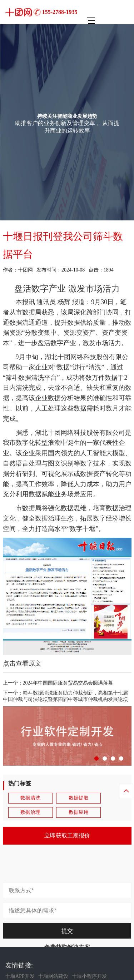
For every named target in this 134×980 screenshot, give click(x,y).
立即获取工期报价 (67, 835)
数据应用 (79, 812)
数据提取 (79, 798)
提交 (67, 931)
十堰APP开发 (20, 976)
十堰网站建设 (53, 976)
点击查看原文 (22, 663)
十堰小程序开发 (89, 976)
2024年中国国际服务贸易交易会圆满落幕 (68, 683)
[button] (96, 758)
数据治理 (30, 812)
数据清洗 (30, 798)
